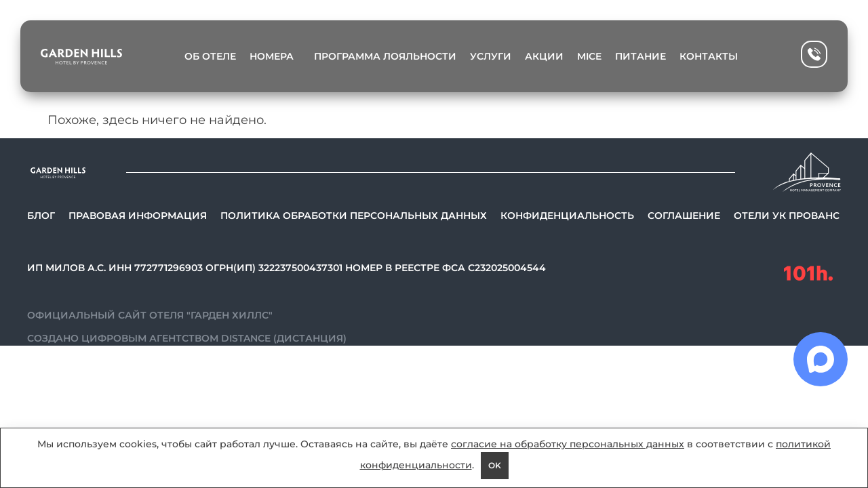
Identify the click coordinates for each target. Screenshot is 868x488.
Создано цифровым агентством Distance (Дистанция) (187, 338)
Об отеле (210, 56)
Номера (275, 56)
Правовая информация (138, 216)
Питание (640, 56)
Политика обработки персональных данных (354, 216)
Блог (41, 216)
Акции (544, 56)
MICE (589, 56)
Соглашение (684, 216)
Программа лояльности (385, 56)
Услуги (491, 56)
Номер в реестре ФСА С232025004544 (446, 268)
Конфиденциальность (567, 216)
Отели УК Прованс (787, 216)
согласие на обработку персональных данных (568, 444)
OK (495, 465)
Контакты (709, 56)
